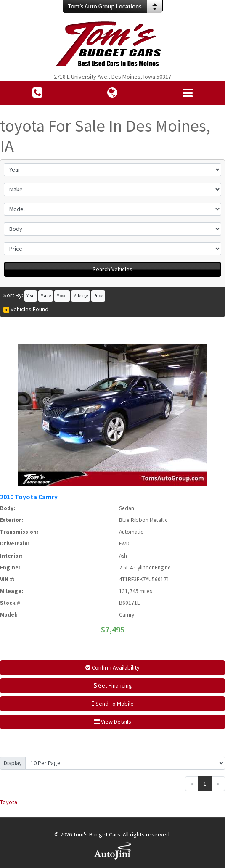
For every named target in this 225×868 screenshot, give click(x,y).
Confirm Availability (112, 667)
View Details (112, 722)
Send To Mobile (113, 704)
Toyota (9, 802)
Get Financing (113, 685)
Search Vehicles (112, 269)
